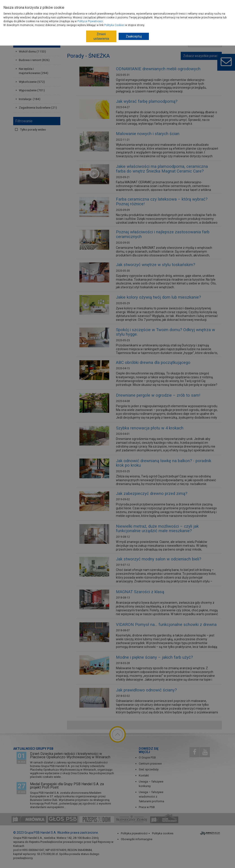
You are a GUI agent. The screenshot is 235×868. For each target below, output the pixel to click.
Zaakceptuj (134, 36)
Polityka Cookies (114, 25)
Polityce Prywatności (90, 21)
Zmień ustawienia (101, 36)
